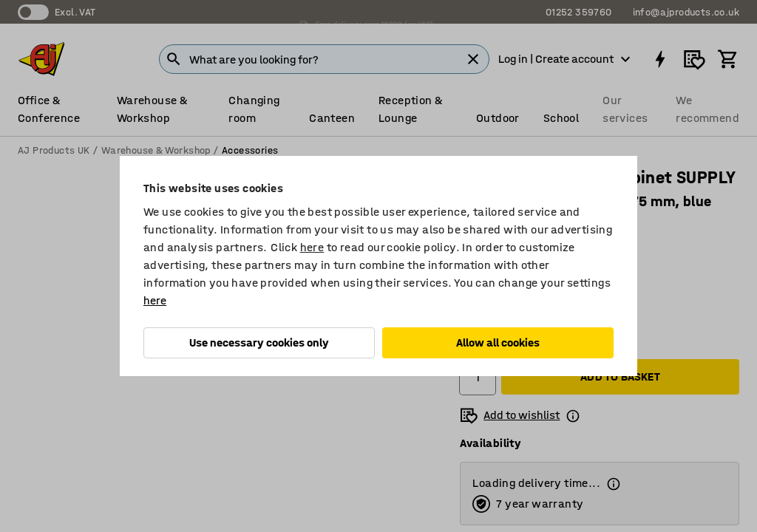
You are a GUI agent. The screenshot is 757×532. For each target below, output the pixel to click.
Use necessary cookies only (259, 342)
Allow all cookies (498, 342)
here (312, 247)
